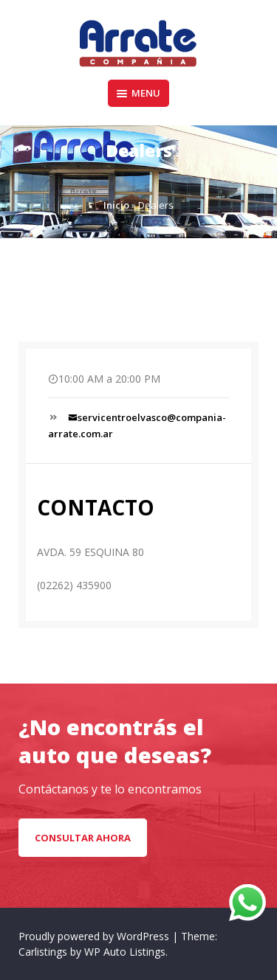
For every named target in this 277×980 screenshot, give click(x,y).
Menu (138, 93)
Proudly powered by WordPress (95, 936)
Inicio (116, 205)
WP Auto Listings (125, 952)
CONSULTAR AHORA (83, 838)
